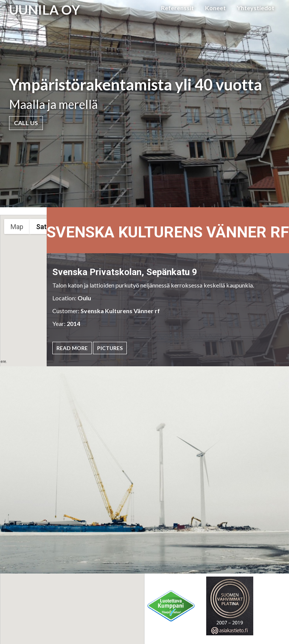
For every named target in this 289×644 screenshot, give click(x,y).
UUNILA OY (45, 9)
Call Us (26, 123)
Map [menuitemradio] (17, 227)
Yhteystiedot (256, 8)
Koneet (215, 8)
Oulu (84, 298)
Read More (72, 348)
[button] (110, 616)
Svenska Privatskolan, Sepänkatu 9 (125, 272)
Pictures (110, 348)
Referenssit (177, 8)
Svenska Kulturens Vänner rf (120, 311)
